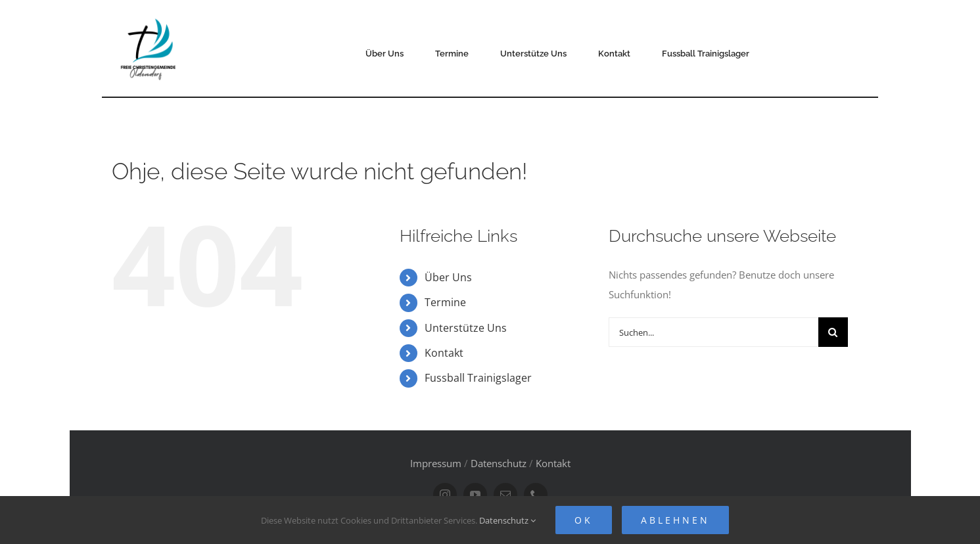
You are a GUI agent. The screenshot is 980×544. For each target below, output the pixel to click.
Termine (445, 302)
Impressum (436, 463)
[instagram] (445, 495)
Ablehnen (675, 520)
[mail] (505, 495)
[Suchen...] (713, 332)
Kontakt (444, 353)
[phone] (536, 495)
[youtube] (475, 495)
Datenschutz (499, 463)
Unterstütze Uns (466, 328)
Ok (584, 520)
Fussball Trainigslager (478, 378)
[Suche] (833, 332)
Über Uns (448, 277)
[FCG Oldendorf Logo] (150, 14)
